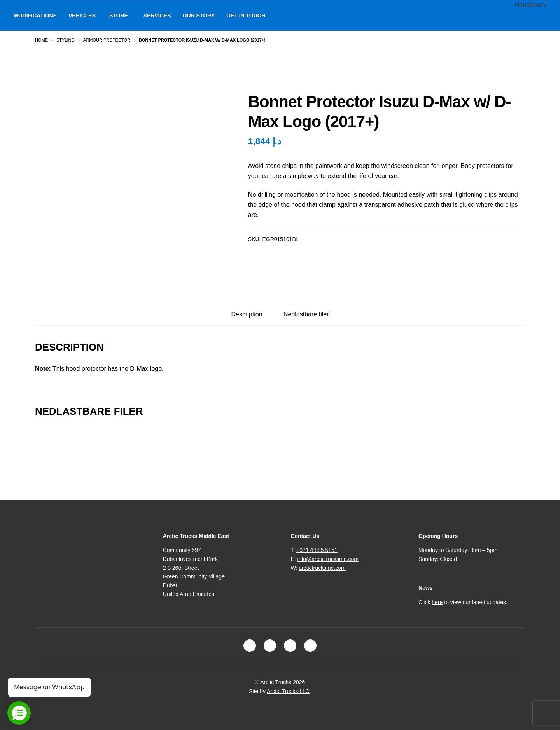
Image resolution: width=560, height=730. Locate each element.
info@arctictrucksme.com (328, 559)
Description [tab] (247, 314)
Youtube (310, 646)
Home (41, 40)
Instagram (270, 646)
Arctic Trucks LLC (288, 691)
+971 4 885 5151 (317, 550)
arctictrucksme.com (322, 568)
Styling (66, 40)
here (437, 602)
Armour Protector (107, 40)
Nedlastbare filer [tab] (306, 314)
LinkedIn (290, 646)
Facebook (250, 646)
